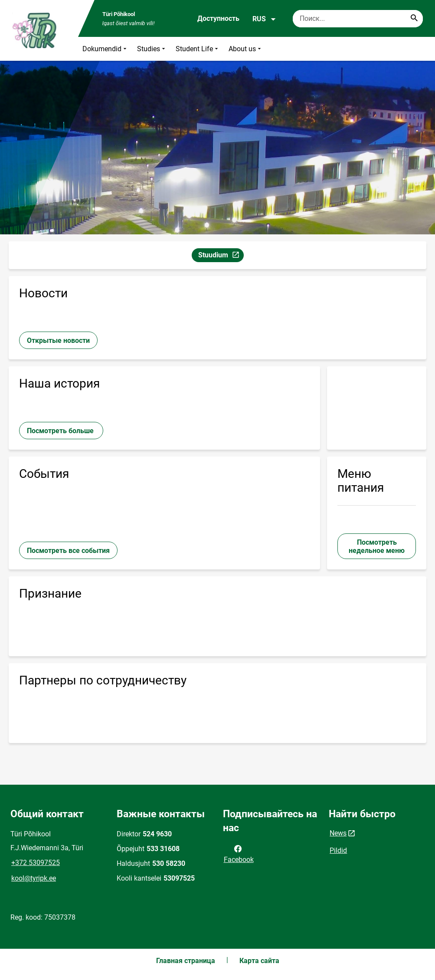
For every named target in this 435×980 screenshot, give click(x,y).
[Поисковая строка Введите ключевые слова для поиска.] (358, 19)
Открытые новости (58, 340)
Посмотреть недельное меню (377, 546)
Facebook (239, 853)
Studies (152, 49)
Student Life (198, 49)
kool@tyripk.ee (34, 878)
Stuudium (221, 256)
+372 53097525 (36, 863)
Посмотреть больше (61, 431)
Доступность (218, 18)
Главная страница (186, 961)
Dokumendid (105, 49)
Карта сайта (259, 961)
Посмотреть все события (68, 551)
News (338, 833)
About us (246, 49)
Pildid (338, 850)
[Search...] (414, 19)
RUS (264, 19)
